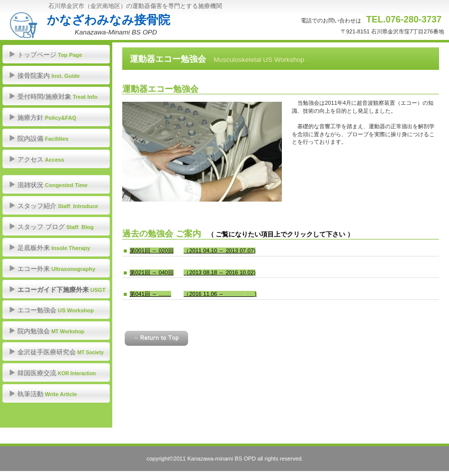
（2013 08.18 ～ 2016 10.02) (220, 272)
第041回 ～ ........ (150, 294)
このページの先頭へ (156, 338)
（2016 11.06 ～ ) (220, 294)
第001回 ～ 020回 (152, 250)
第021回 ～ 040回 (152, 272)
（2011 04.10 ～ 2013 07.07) (220, 250)
